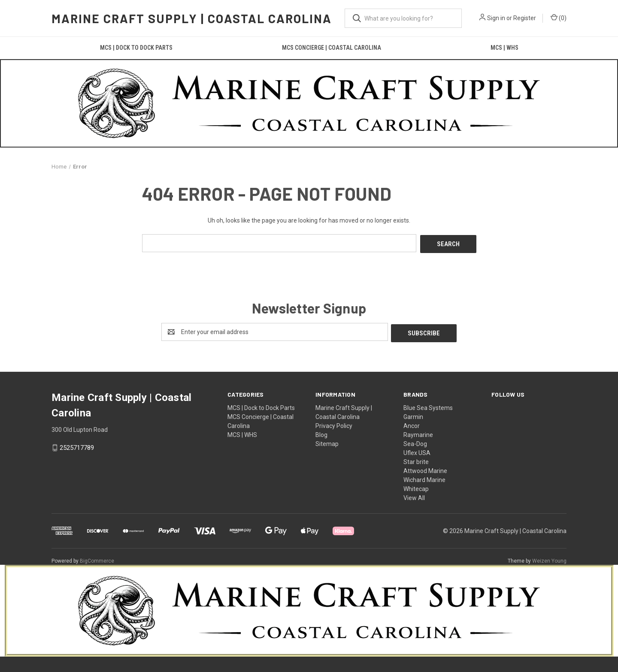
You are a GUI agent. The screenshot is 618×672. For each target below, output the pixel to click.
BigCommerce (97, 558)
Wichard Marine (424, 477)
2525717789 (77, 446)
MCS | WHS (504, 48)
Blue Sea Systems (428, 405)
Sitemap (327, 441)
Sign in (496, 18)
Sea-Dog (415, 441)
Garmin (413, 414)
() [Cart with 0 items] (559, 18)
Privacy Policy (334, 423)
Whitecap (416, 486)
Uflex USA (417, 450)
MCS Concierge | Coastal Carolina (332, 48)
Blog (321, 432)
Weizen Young (549, 558)
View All (414, 495)
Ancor (412, 423)
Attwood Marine (425, 468)
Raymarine (418, 432)
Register (525, 18)
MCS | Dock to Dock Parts (136, 48)
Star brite (416, 459)
